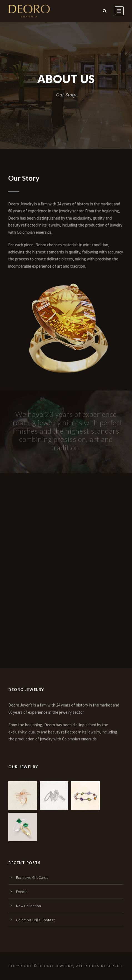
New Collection (28, 906)
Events (22, 892)
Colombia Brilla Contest (35, 920)
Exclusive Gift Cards (32, 877)
